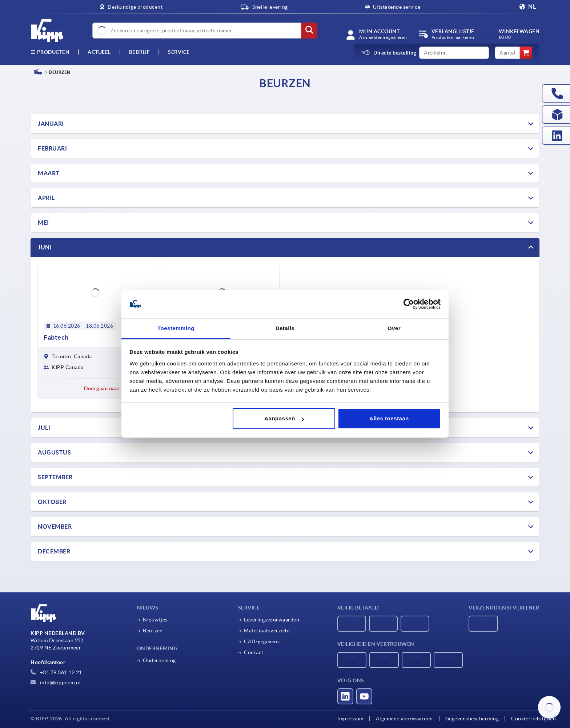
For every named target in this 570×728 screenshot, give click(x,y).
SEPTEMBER (55, 477)
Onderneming (159, 660)
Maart (49, 173)
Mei (43, 223)
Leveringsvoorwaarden (272, 620)
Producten (50, 52)
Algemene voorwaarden (404, 719)
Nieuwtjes (155, 620)
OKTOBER (52, 502)
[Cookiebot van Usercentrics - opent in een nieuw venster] (409, 304)
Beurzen (153, 631)
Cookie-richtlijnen (533, 719)
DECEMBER (54, 551)
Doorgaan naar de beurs (115, 388)
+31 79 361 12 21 (56, 672)
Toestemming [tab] (176, 328)
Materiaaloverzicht (267, 631)
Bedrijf (140, 52)
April (46, 198)
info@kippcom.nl (56, 683)
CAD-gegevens (262, 641)
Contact (254, 652)
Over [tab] (394, 328)
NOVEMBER (55, 527)
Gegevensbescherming (472, 719)
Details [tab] (285, 328)
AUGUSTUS (54, 452)
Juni (45, 247)
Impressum (350, 719)
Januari (51, 124)
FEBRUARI (52, 148)
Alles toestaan (389, 418)
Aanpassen (284, 418)
